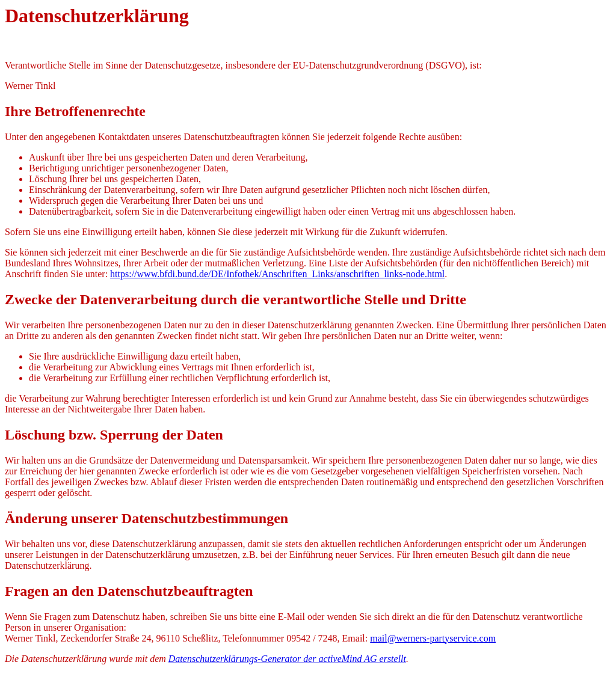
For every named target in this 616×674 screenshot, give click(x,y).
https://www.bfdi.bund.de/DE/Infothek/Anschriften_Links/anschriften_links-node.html (277, 274)
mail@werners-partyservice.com (433, 638)
